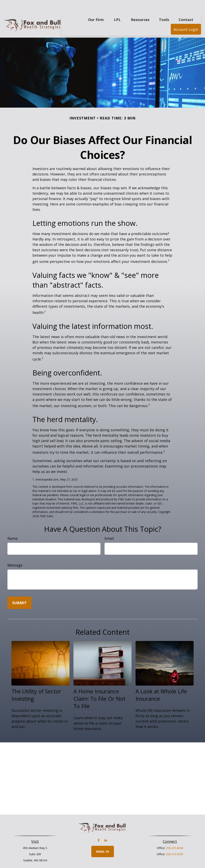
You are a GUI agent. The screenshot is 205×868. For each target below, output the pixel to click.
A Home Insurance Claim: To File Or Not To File (99, 687)
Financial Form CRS (105, 857)
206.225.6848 (175, 836)
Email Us (103, 839)
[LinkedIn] (106, 828)
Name (13, 526)
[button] (96, 7)
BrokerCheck (144, 865)
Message (15, 553)
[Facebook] (99, 828)
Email (109, 526)
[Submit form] (19, 591)
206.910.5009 (175, 842)
